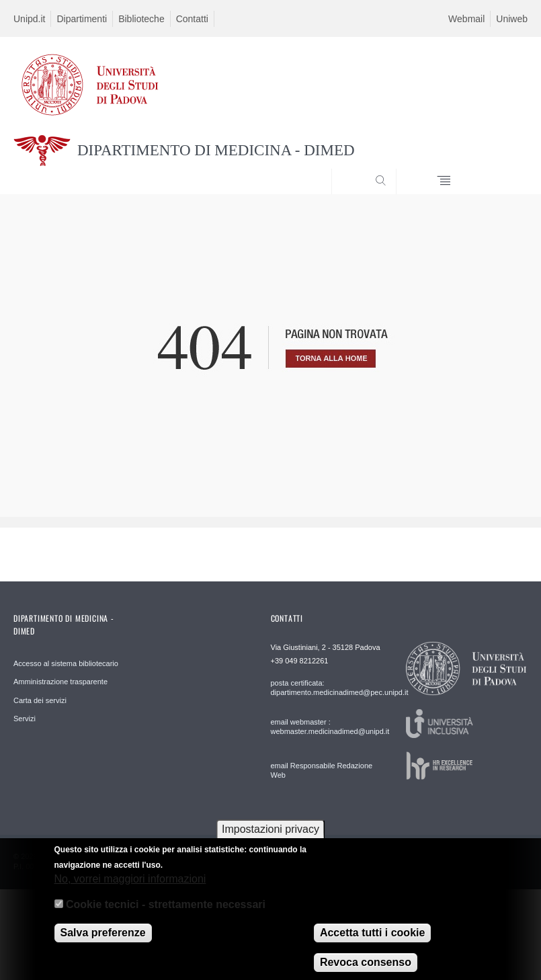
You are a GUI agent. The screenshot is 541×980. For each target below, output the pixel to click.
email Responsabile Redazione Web (322, 770)
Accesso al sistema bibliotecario (66, 663)
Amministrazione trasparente (60, 682)
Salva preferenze (103, 941)
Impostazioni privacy (270, 838)
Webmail (466, 19)
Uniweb (512, 19)
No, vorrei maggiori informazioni (130, 888)
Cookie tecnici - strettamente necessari (166, 913)
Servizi (25, 719)
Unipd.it (29, 19)
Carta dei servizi (40, 700)
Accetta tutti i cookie (372, 941)
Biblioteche (141, 19)
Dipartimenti (82, 19)
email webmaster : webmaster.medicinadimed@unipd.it (323, 727)
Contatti (192, 19)
